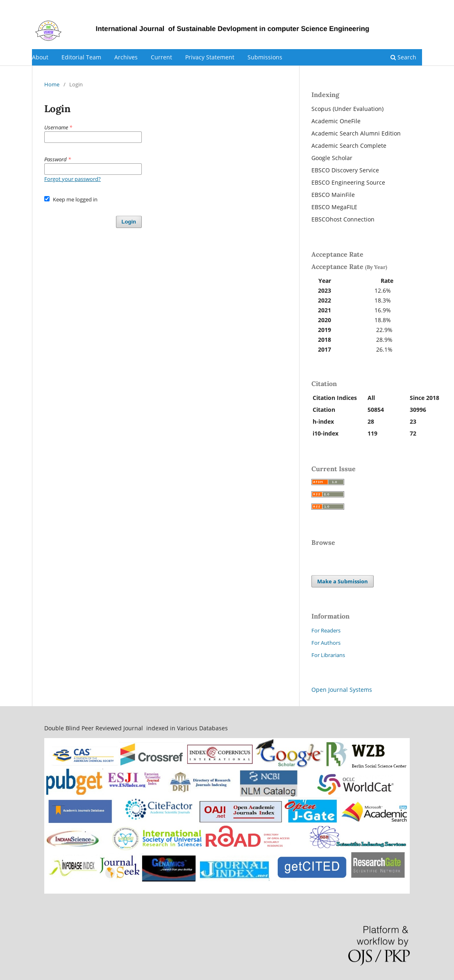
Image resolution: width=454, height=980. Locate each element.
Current (161, 57)
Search (403, 57)
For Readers (326, 630)
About (40, 57)
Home (52, 84)
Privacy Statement (210, 57)
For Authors (326, 643)
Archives (126, 57)
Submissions (265, 57)
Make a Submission (343, 581)
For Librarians (328, 655)
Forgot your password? (73, 179)
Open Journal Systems (342, 690)
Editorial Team (81, 57)
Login (415, 6)
